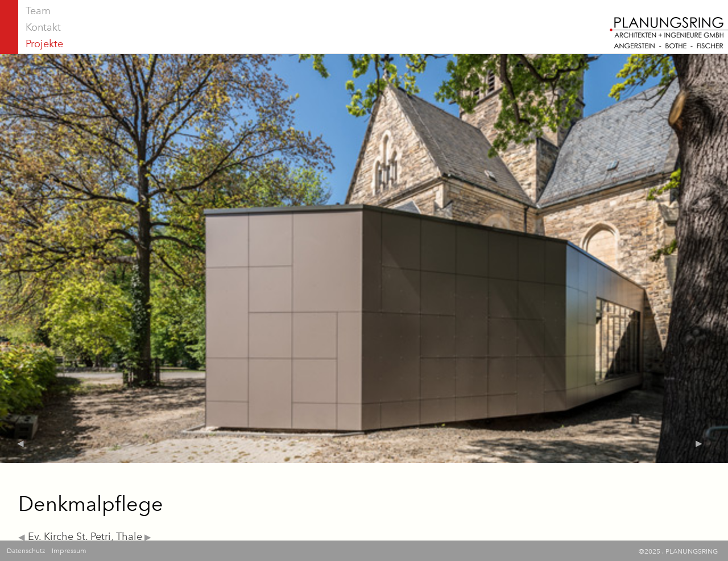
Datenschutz (26, 551)
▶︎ (147, 537)
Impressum (69, 551)
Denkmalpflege (91, 504)
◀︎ (22, 537)
